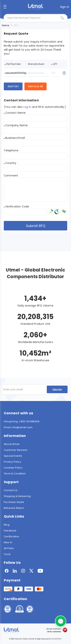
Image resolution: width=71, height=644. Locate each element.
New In (8, 542)
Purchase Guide (14, 502)
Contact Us (11, 490)
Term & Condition (15, 474)
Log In (27, 107)
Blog (7, 525)
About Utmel (12, 444)
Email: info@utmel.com (18, 427)
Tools (7, 554)
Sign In (65, 7)
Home (5, 25)
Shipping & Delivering (17, 496)
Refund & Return (14, 508)
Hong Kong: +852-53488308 (22, 421)
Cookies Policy (13, 468)
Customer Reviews (16, 450)
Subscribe (57, 389)
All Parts (9, 548)
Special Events (13, 456)
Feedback (10, 531)
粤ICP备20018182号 (55, 639)
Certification (12, 536)
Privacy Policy (12, 462)
